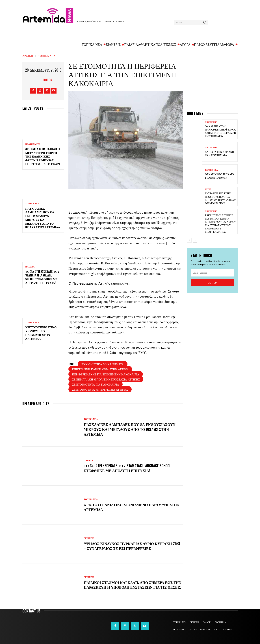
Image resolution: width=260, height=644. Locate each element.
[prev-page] (189, 240)
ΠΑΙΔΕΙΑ (30, 267)
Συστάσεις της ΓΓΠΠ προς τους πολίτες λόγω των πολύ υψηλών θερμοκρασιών (221, 198)
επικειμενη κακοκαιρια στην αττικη (100, 369)
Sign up (212, 283)
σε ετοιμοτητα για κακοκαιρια (96, 384)
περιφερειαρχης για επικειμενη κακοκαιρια (106, 374)
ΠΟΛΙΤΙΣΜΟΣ (32, 144)
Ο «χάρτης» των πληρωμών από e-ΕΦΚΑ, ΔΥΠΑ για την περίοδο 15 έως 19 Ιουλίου (221, 131)
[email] (212, 273)
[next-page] (195, 240)
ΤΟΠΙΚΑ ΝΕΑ (47, 56)
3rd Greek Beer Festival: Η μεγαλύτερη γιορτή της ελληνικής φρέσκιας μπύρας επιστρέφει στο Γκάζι (43, 156)
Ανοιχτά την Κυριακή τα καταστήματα (219, 153)
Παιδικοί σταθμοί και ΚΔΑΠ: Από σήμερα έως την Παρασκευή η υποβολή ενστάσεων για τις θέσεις (130, 585)
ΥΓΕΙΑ (208, 189)
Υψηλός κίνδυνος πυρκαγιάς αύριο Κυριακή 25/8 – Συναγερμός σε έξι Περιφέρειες (132, 546)
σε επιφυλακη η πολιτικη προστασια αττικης (106, 379)
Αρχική (28, 56)
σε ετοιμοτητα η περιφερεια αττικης (100, 389)
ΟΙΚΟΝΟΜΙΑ (211, 122)
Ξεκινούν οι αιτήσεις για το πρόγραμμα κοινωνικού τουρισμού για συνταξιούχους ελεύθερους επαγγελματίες (220, 223)
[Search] (205, 23)
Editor (47, 80)
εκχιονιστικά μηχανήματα (103, 364)
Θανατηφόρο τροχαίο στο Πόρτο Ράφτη (219, 176)
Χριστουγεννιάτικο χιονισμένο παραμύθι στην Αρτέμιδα (41, 333)
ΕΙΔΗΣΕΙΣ (89, 538)
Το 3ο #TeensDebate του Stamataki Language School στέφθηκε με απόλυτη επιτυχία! (42, 277)
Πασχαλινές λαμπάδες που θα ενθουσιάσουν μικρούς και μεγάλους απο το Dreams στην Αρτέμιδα (43, 218)
